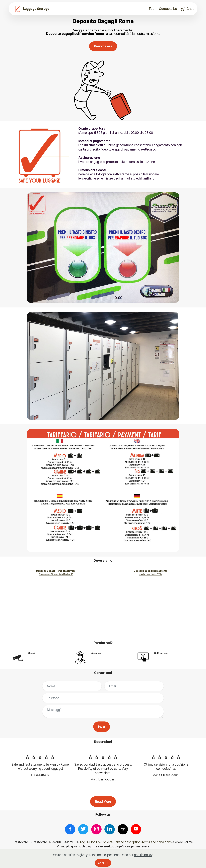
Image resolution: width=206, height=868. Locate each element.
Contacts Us (168, 9)
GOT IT (103, 863)
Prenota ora (103, 46)
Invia (102, 727)
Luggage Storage (36, 9)
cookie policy (143, 855)
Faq (152, 9)
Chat (188, 9)
